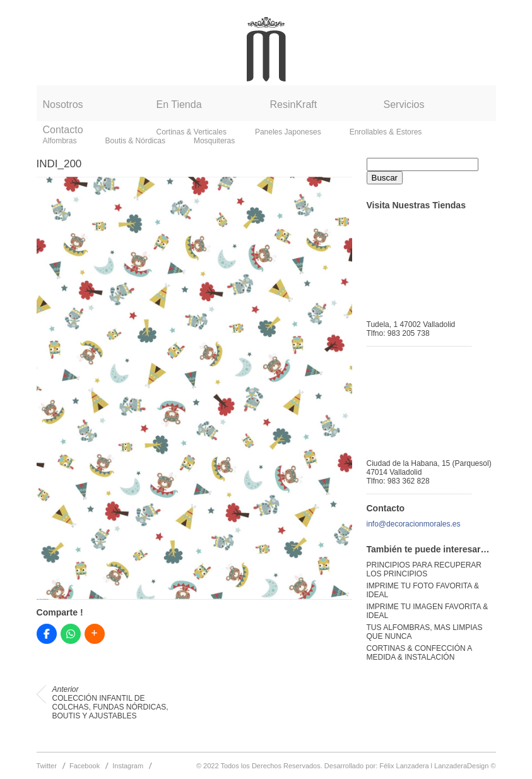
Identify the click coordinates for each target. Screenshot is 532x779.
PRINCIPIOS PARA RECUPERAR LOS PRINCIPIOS (424, 569)
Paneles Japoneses (288, 132)
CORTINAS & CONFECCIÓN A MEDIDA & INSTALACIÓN (419, 653)
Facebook (85, 766)
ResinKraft (294, 104)
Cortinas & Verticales (192, 132)
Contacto (63, 130)
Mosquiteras (214, 141)
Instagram (128, 766)
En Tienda (179, 104)
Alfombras (60, 141)
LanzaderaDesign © (465, 766)
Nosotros (63, 104)
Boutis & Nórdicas (135, 141)
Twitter (47, 766)
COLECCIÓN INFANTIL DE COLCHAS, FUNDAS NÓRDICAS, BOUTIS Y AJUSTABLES (110, 703)
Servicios (404, 104)
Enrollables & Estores (386, 132)
